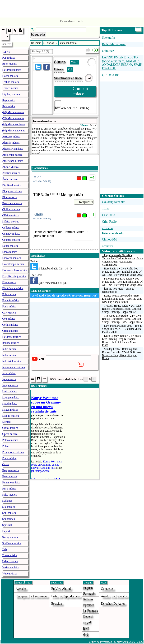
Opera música (10, 434)
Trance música (10, 88)
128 (70, 69)
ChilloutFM (109, 239)
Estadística (38, 256)
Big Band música (12, 185)
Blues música (10, 197)
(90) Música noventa (14, 130)
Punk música (9, 458)
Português (89, 594)
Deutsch (88, 616)
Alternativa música (13, 149)
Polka (5, 446)
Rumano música (11, 482)
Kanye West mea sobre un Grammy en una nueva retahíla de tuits (46, 465)
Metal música (10, 404)
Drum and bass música (15, 270)
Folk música (9, 294)
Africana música (11, 137)
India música (9, 355)
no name (107, 228)
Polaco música (10, 440)
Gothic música (10, 325)
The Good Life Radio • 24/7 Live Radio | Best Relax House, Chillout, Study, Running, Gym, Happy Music (122, 319)
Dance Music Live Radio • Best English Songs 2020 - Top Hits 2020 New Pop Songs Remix (122, 299)
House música (10, 76)
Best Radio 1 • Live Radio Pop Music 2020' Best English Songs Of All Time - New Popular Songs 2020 (122, 272)
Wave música (10, 574)
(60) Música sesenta (13, 112)
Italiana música (11, 343)
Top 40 (6, 52)
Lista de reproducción (66, 596)
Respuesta (86, 202)
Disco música (10, 252)
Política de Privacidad (100, 642)
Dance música (10, 246)
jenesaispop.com (40, 471)
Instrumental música (13, 367)
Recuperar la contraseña (32, 596)
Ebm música (9, 282)
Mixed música (10, 410)
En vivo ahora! (61, 589)
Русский (89, 605)
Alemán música (11, 143)
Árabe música (10, 179)
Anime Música (10, 167)
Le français (90, 611)
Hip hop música (11, 94)
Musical (7, 422)
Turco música (10, 555)
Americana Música (13, 161)
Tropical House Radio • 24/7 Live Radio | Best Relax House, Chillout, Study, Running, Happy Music (122, 309)
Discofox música (12, 258)
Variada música (11, 567)
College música (11, 228)
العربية (87, 622)
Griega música (10, 331)
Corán (6, 464)
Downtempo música (13, 264)
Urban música (10, 561)
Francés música (11, 300)
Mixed (75, 62)
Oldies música (10, 428)
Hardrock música (12, 70)
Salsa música (9, 495)
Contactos (107, 589)
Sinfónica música (12, 543)
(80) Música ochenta (14, 124)
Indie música (9, 349)
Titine (106, 208)
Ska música (9, 507)
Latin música (9, 391)
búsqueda (38, 35)
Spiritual (7, 525)
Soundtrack (9, 519)
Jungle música (10, 385)
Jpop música (9, 379)
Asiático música (11, 173)
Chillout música (11, 209)
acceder (21, 589)
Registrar (91, 296)
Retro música (10, 476)
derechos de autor (113, 604)
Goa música (9, 319)
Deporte (7, 531)
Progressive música (13, 452)
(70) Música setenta (13, 118)
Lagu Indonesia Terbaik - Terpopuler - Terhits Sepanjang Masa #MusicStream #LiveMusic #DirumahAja (122, 260)
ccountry (107, 246)
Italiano (88, 599)
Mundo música (11, 416)
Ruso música (9, 489)
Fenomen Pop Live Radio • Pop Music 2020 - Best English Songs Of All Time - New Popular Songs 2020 (122, 282)
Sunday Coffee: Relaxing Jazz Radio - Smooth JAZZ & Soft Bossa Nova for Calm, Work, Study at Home (122, 354)
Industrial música (12, 361)
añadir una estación (114, 596)
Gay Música (9, 313)
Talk (5, 549)
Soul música (9, 513)
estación (57, 604)
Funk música (9, 306)
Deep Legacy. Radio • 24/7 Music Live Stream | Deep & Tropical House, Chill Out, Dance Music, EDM (122, 340)
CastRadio (108, 215)
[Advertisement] (72, 8)
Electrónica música (13, 288)
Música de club (11, 222)
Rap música (9, 100)
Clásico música (11, 215)
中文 (86, 635)
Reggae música (11, 470)
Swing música (10, 537)
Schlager (7, 501)
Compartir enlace (82, 91)
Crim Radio (109, 222)
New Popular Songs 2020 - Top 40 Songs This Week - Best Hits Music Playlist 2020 (122, 329)
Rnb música (9, 106)
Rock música (9, 64)
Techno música (11, 82)
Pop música (9, 58)
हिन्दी (86, 629)
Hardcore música (12, 337)
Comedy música (11, 234)
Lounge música (11, 398)
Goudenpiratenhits (113, 202)
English (88, 588)
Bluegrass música (12, 191)
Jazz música (9, 373)
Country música (11, 240)
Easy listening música (14, 276)
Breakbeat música (12, 203)
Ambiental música (12, 155)
